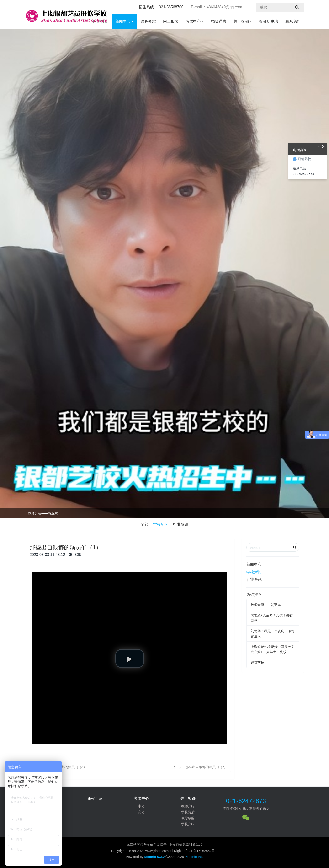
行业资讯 (181, 524)
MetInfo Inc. (194, 857)
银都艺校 (257, 663)
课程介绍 (148, 21)
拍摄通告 (219, 21)
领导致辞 (188, 818)
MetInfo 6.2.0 (154, 857)
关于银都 (241, 21)
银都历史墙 (269, 21)
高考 (141, 812)
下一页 (200, 767)
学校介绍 (188, 824)
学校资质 (188, 812)
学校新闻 (161, 524)
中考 (141, 806)
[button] (130, 658)
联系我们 (293, 21)
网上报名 (171, 21)
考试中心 (193, 21)
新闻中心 (123, 21)
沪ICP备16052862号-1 (201, 851)
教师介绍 (188, 806)
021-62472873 (246, 801)
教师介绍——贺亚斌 (43, 513)
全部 (144, 524)
